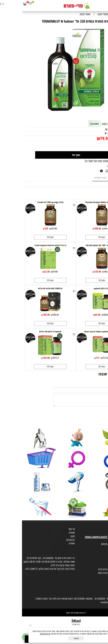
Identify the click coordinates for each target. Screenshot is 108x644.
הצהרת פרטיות (101, 548)
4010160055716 (91, 129)
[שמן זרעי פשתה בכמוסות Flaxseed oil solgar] (80, 225)
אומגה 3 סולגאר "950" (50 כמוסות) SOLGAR (80, 245)
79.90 (83, 138)
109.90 (76, 228)
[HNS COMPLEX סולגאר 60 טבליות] (28, 311)
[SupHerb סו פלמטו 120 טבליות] (28, 354)
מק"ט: (102, 129)
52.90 (25, 272)
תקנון (51, 536)
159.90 (24, 358)
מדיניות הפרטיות (23, 634)
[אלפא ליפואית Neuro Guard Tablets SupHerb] (80, 354)
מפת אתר (103, 541)
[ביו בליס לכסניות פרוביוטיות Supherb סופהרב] (28, 268)
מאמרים (50, 533)
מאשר (54, 638)
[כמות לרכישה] (97, 146)
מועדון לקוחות (101, 530)
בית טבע (104, 533)
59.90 (33, 272)
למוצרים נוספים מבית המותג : (92, 124)
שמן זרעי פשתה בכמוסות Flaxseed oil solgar (80, 202)
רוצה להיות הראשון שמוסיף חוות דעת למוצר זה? (84, 161)
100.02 (84, 315)
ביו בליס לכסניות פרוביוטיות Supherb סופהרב (28, 245)
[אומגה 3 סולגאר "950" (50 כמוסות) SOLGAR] (80, 268)
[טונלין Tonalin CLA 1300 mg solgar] (28, 225)
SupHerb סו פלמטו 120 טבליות (28, 332)
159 (24, 228)
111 (76, 358)
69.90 (76, 315)
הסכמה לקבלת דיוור (99, 551)
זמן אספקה (48, 540)
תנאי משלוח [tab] (78, 178)
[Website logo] (54, 6)
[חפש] (100, 4)
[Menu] (105, 4)
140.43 (34, 315)
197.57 (34, 358)
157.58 (83, 358)
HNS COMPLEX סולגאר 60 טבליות (28, 288)
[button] (80, 237)
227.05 (32, 229)
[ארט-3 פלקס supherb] (80, 311)
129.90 (76, 272)
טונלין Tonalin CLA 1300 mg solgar (28, 202)
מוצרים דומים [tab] (96, 178)
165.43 (85, 229)
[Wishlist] (8, 4)
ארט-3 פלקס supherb (80, 288)
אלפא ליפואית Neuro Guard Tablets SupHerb (80, 332)
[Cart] (3, 4)
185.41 (85, 272)
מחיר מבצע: (96, 139)
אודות (105, 526)
